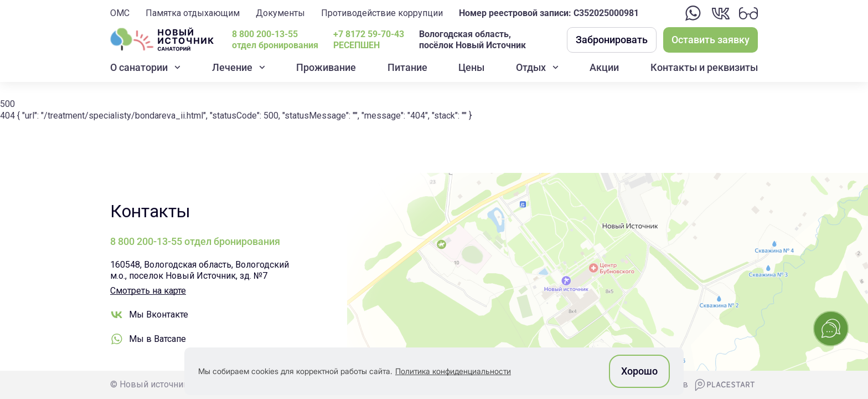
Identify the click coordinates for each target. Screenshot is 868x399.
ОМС (120, 13)
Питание (407, 67)
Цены (471, 67)
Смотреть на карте (148, 291)
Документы (280, 13)
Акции (604, 67)
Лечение (232, 67)
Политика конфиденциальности (453, 371)
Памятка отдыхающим (193, 13)
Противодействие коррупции (382, 13)
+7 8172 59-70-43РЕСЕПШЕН (369, 40)
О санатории (139, 67)
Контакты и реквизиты (704, 67)
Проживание (326, 67)
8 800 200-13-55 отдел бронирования (275, 40)
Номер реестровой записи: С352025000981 (549, 13)
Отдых (531, 67)
